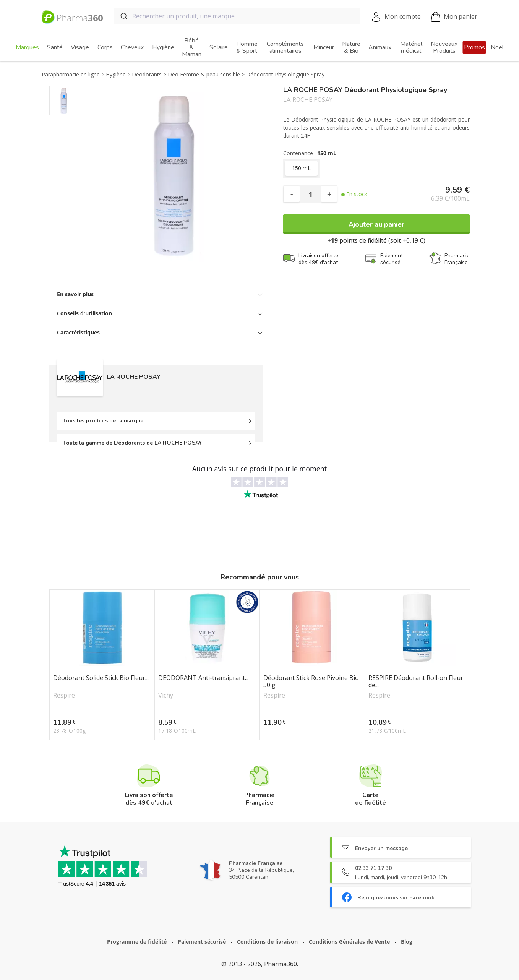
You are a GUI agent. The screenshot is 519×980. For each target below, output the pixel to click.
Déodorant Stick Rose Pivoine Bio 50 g (311, 681)
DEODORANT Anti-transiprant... (203, 678)
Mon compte (403, 16)
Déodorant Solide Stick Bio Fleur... (101, 678)
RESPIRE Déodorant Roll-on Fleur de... (416, 681)
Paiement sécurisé (202, 942)
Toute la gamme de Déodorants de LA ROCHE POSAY (132, 443)
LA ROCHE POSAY (308, 100)
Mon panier (454, 17)
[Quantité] (310, 194)
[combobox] (237, 16)
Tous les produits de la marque (103, 421)
